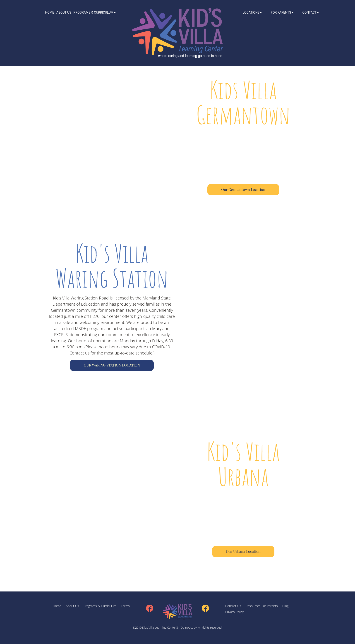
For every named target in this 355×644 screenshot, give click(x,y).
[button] (95, 13)
